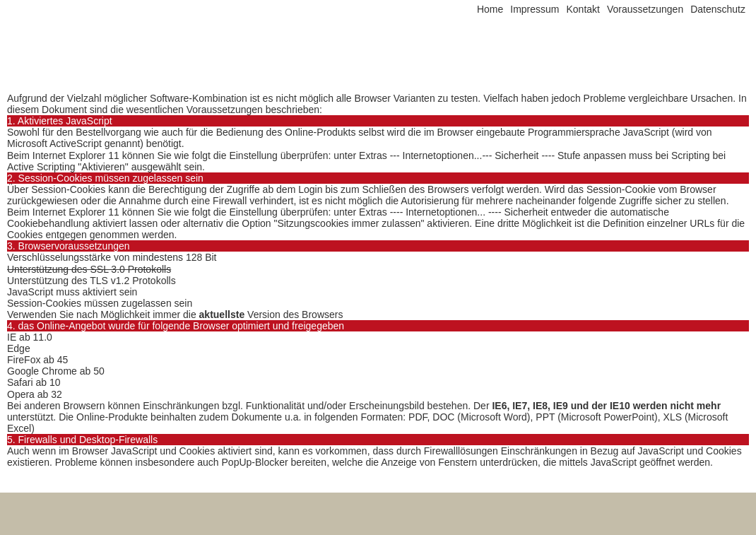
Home (490, 9)
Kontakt (583, 9)
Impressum (534, 9)
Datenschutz (718, 9)
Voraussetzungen (645, 9)
